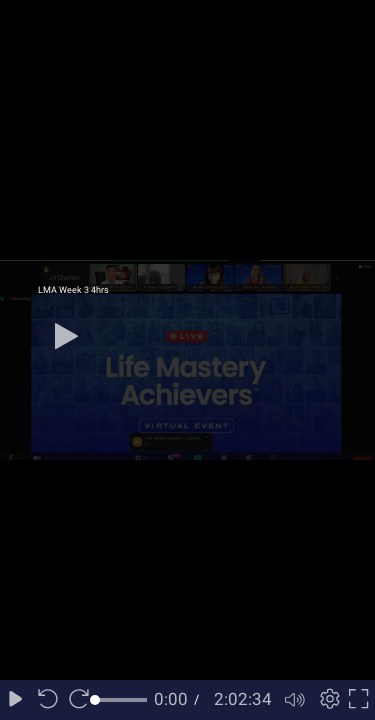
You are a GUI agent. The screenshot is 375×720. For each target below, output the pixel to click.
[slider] (121, 700)
